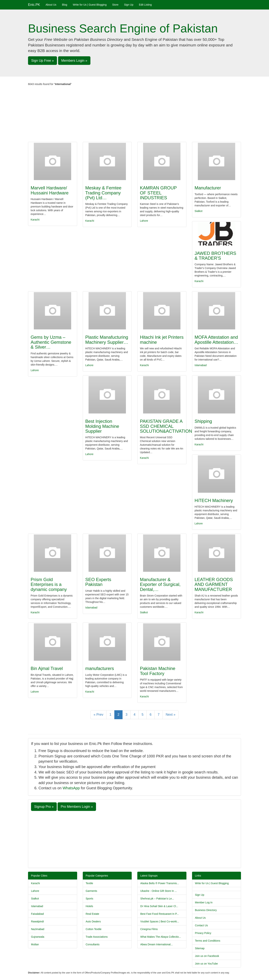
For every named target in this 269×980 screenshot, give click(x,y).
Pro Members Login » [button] (77, 807)
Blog (65, 5)
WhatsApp (71, 788)
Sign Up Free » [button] (42, 61)
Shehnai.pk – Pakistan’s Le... (157, 899)
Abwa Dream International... (157, 944)
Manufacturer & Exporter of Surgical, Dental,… (160, 584)
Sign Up (129, 5)
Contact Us (201, 925)
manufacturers (100, 668)
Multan (35, 944)
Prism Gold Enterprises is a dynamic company (49, 584)
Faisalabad (37, 914)
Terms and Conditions (208, 941)
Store (115, 5)
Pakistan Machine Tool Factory (158, 671)
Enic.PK (34, 5)
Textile (89, 883)
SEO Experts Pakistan (98, 582)
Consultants (93, 944)
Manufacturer (208, 188)
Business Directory (206, 910)
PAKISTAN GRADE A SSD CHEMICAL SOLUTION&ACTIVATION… (168, 426)
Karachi (35, 220)
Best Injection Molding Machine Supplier (102, 426)
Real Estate (92, 914)
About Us (51, 5)
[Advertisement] (134, 114)
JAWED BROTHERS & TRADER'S (215, 256)
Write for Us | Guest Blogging (90, 5)
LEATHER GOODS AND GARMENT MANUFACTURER (214, 584)
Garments (91, 891)
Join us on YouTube (206, 964)
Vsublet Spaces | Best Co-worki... (160, 921)
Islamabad (201, 365)
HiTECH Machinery (214, 500)
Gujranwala (38, 937)
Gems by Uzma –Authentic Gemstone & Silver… (51, 342)
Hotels (89, 906)
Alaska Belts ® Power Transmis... (160, 883)
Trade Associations (97, 937)
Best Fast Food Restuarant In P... (160, 914)
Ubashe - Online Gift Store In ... (159, 891)
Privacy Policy (203, 933)
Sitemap (200, 948)
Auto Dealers (93, 921)
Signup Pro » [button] (44, 807)
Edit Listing (145, 5)
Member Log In (204, 902)
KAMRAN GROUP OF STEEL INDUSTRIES (158, 193)
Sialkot (199, 211)
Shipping (203, 421)
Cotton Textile (94, 929)
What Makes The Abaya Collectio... (161, 937)
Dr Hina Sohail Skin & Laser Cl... (159, 906)
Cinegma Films (149, 929)
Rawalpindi (37, 921)
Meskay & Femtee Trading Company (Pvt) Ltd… (103, 193)
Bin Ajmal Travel (47, 668)
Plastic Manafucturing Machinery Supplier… (107, 340)
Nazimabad (38, 929)
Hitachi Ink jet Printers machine (162, 340)
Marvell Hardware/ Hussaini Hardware (50, 190)
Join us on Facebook (207, 956)
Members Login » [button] (74, 61)
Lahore (144, 221)
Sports (89, 899)
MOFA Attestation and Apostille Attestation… (216, 340)
